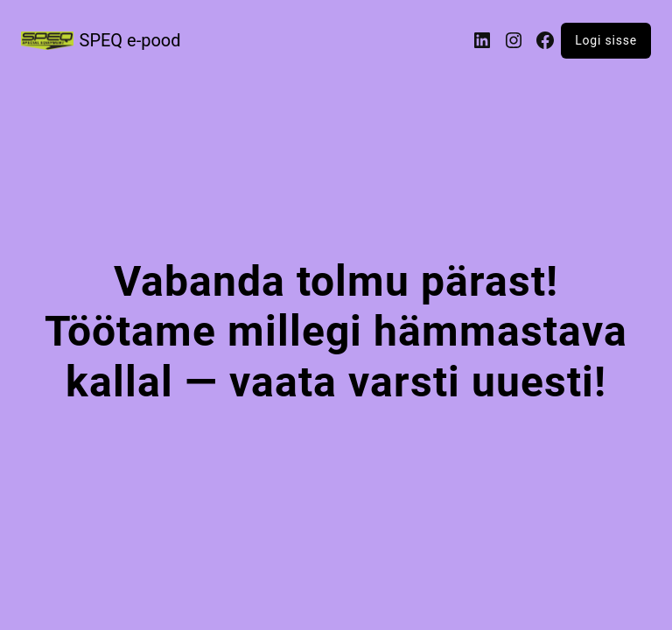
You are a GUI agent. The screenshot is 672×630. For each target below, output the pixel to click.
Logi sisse (606, 40)
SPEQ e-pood (130, 40)
